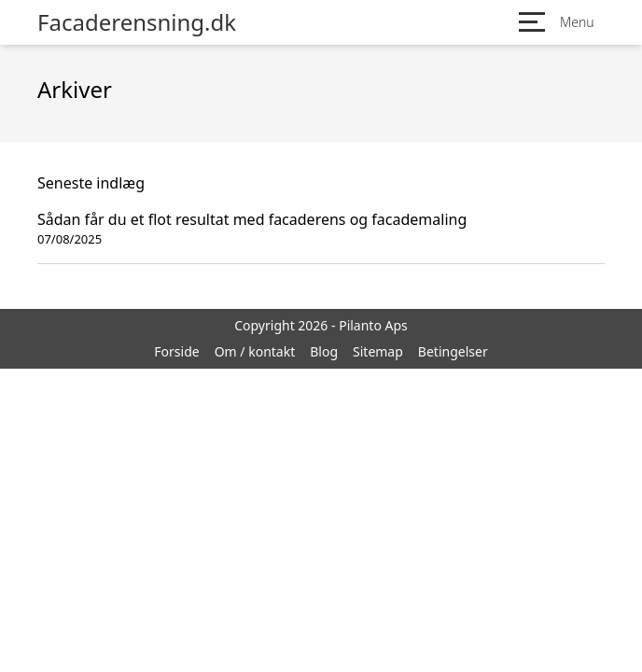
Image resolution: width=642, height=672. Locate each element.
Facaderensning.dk (137, 22)
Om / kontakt (255, 351)
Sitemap (378, 351)
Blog (324, 351)
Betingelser (453, 351)
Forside (176, 351)
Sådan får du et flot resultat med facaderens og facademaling (252, 219)
